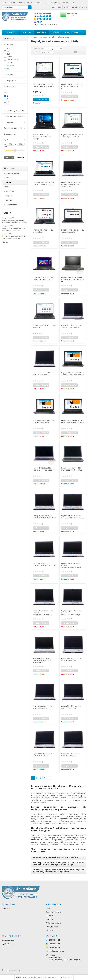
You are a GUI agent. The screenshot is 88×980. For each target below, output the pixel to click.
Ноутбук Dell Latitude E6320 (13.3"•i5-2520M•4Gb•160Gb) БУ (72, 469)
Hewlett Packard (12, 60)
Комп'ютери (10, 32)
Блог (5, 2)
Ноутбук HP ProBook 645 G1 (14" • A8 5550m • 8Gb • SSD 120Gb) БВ (73, 374)
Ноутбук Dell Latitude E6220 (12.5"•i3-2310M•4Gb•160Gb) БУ (44, 469)
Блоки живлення (10, 204)
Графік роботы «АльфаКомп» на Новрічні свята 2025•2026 (13, 229)
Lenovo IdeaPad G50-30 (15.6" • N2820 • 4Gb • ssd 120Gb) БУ (44, 279)
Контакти (65, 2)
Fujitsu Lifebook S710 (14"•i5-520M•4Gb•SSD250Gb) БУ (71, 326)
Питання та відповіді (52, 2)
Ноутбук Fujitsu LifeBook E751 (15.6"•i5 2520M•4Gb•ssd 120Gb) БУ (72, 86)
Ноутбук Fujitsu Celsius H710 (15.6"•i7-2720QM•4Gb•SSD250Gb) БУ (71, 613)
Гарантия (49, 916)
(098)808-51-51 (44, 13)
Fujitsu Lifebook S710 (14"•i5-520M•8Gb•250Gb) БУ (71, 707)
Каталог (9, 168)
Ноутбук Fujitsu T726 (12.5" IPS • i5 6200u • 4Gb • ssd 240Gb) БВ (44, 85)
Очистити (20, 158)
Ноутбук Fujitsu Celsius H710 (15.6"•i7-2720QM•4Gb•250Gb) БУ (73, 517)
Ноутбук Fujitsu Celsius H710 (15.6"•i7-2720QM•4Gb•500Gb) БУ (44, 564)
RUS (54, 7)
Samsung (9, 65)
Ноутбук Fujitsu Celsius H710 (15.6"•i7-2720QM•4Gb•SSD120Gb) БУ (71, 565)
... (84, 32)
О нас (48, 908)
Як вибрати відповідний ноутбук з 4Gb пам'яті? (56, 857)
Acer (7, 48)
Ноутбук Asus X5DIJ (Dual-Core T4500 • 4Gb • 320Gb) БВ (44, 421)
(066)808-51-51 (44, 16)
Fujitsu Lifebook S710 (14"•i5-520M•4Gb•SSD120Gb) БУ (43, 374)
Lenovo (8, 62)
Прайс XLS (6, 908)
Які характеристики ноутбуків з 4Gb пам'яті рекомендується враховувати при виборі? (59, 863)
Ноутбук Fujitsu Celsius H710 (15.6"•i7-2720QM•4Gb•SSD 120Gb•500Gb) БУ (71, 184)
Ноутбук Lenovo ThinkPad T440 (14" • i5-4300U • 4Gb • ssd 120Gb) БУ (73, 280)
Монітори (27, 32)
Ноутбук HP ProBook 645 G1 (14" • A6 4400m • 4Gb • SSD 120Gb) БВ (73, 421)
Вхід (67, 7)
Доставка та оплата (25, 2)
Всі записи (5, 242)
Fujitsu (8, 57)
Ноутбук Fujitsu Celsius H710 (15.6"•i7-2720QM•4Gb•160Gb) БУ (44, 517)
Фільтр (9, 39)
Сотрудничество (52, 927)
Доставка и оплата (53, 912)
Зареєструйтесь (79, 7)
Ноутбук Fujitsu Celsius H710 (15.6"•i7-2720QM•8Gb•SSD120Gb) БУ (43, 613)
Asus (7, 51)
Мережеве (8, 200)
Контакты (50, 919)
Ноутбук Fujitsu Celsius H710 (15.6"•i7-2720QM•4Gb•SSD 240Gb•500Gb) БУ (43, 660)
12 (6, 102)
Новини (12, 2)
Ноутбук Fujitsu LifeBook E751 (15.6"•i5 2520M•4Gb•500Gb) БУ (44, 183)
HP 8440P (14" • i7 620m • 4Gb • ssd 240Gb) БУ (43, 231)
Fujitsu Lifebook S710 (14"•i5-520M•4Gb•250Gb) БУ (43, 707)
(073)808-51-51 (44, 19)
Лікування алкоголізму (30, 970)
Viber (39, 22)
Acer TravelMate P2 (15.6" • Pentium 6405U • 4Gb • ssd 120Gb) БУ (42, 137)
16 (6, 105)
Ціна (15, 140)
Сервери (55, 32)
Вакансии (49, 930)
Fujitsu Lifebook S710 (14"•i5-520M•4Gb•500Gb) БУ (43, 755)
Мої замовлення (8, 940)
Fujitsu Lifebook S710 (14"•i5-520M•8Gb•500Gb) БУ (71, 755)
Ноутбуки (42, 32)
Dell (7, 54)
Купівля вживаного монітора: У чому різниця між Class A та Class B (14, 221)
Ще (74, 2)
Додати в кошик (41, 99)
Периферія (8, 195)
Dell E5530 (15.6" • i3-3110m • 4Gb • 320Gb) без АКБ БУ (73, 231)
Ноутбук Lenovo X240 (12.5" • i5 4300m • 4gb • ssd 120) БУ (72, 136)
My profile (5, 944)
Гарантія (38, 2)
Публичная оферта (53, 923)
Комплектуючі (72, 32)
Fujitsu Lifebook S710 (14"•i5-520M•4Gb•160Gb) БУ (71, 659)
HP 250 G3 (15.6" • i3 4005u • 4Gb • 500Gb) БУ (44, 326)
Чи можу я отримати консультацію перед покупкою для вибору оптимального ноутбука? (59, 871)
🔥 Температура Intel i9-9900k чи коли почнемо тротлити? (13, 237)
